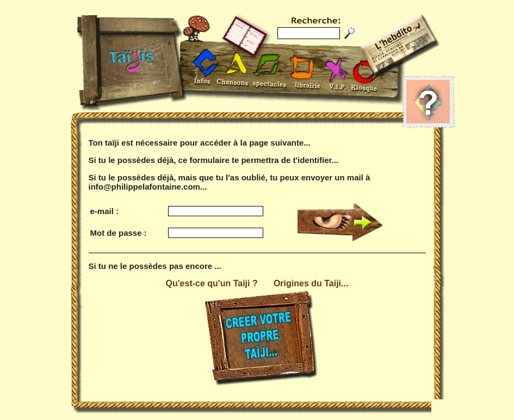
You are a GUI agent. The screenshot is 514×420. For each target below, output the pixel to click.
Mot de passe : (119, 233)
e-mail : (105, 211)
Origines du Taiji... (311, 283)
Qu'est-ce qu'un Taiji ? (212, 283)
